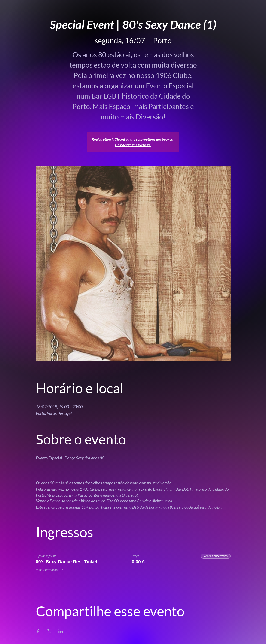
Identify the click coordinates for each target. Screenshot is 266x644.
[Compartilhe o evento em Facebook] (38, 631)
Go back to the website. (133, 145)
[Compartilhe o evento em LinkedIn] (61, 631)
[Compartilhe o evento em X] (49, 631)
